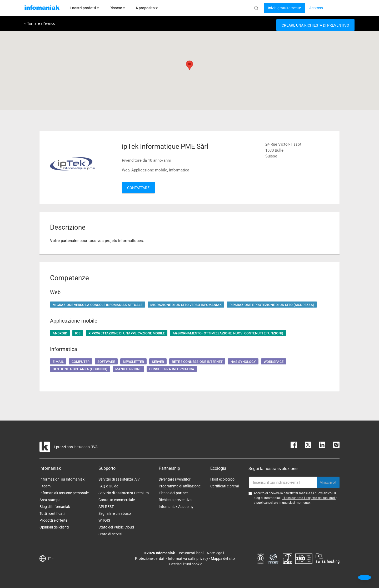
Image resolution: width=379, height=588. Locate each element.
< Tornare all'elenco (40, 23)
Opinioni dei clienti (54, 527)
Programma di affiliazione (180, 486)
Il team (45, 486)
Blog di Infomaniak (55, 507)
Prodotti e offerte (53, 520)
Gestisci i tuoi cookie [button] (186, 564)
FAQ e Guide (108, 486)
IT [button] (51, 559)
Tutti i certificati (52, 513)
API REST (106, 507)
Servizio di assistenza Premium (124, 493)
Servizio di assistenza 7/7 (119, 479)
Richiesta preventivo (175, 500)
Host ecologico (222, 479)
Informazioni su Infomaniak (62, 479)
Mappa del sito (223, 559)
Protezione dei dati (150, 559)
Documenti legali (191, 553)
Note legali (215, 553)
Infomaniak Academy (176, 507)
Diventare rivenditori (175, 479)
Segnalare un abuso (115, 513)
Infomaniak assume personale (64, 493)
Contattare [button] (138, 188)
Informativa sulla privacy (188, 559)
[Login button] (284, 8)
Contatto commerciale (117, 500)
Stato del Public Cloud (116, 527)
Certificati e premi (225, 486)
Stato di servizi (110, 534)
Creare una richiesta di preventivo (315, 25)
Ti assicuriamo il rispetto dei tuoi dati (309, 498)
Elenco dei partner (173, 493)
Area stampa (50, 500)
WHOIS (104, 520)
